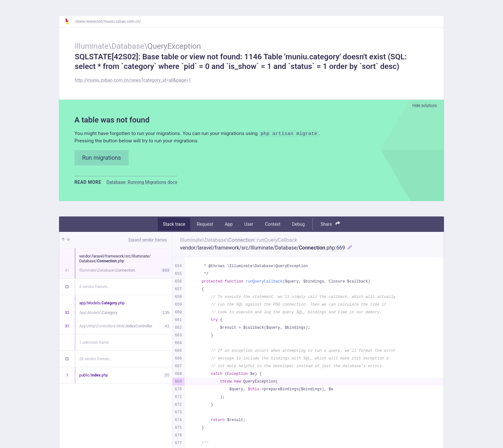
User (249, 224)
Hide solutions (425, 106)
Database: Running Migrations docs (142, 182)
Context (273, 224)
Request (205, 224)
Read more (88, 182)
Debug (298, 224)
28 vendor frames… (95, 359)
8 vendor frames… (94, 287)
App (229, 224)
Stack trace (174, 224)
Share (330, 224)
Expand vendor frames (148, 240)
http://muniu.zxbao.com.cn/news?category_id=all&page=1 (133, 80)
